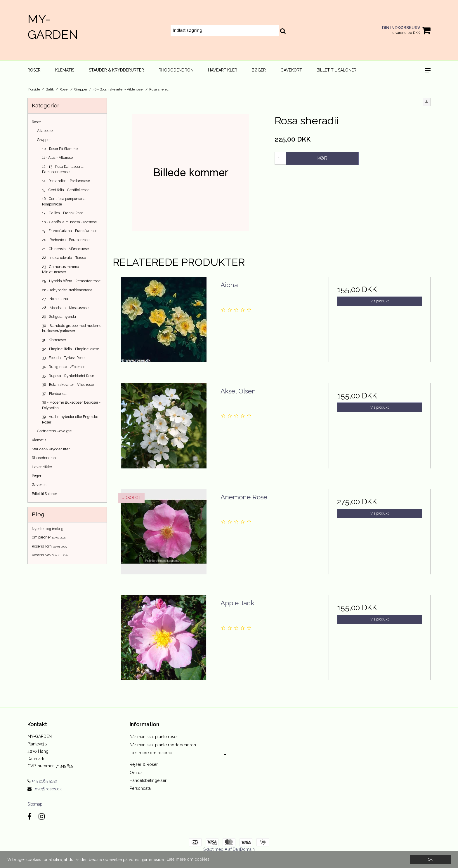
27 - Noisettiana (55, 299)
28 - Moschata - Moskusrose (65, 308)
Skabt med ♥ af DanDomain (229, 849)
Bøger (259, 70)
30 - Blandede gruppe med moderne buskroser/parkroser (72, 328)
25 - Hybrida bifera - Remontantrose (71, 281)
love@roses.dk (48, 789)
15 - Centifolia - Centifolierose (66, 190)
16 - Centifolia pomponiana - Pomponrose (65, 201)
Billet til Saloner (336, 70)
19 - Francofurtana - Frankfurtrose (70, 231)
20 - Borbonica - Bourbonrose (66, 240)
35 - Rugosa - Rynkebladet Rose (68, 376)
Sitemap (35, 804)
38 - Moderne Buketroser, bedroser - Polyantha (71, 405)
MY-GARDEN (53, 27)
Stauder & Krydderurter (116, 70)
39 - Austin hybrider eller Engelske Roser (70, 419)
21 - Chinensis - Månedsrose (65, 249)
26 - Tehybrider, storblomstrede (67, 290)
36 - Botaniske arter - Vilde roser (68, 385)
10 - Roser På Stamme (60, 149)
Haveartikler (223, 70)
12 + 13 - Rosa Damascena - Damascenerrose (64, 169)
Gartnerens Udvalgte (54, 431)
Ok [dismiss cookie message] (430, 859)
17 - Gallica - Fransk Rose (63, 213)
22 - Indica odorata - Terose (64, 258)
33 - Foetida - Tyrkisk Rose (63, 358)
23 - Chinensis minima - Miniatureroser (62, 269)
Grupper (44, 140)
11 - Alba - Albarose (57, 157)
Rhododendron (176, 70)
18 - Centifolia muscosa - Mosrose (69, 222)
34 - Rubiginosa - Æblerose (64, 367)
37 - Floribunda (54, 394)
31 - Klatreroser (54, 340)
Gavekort (291, 70)
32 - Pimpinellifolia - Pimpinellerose (71, 349)
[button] (427, 102)
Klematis (65, 70)
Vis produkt (380, 301)
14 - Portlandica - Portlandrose (66, 181)
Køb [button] (322, 158)
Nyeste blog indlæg (48, 529)
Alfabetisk (45, 131)
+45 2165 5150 (42, 781)
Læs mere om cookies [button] (188, 859)
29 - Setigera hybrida (59, 317)
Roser (34, 70)
